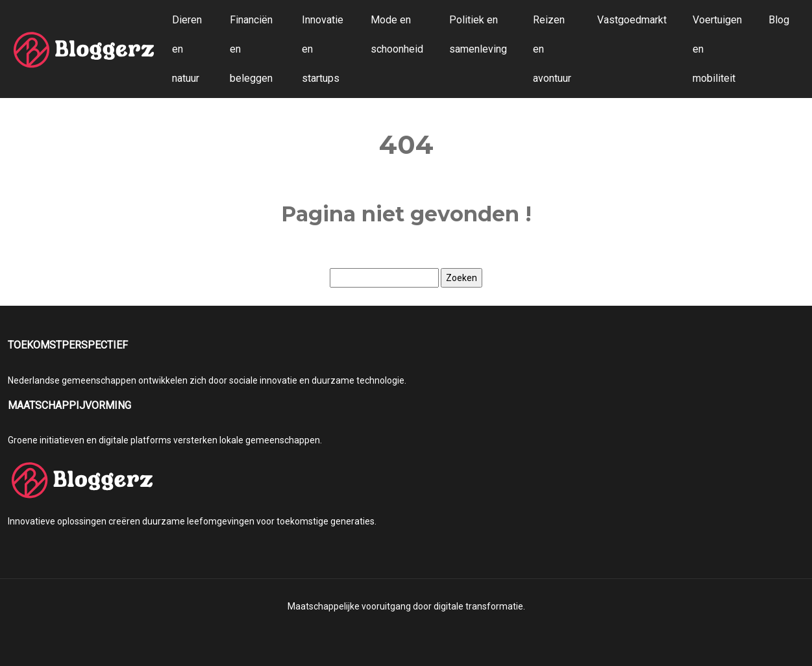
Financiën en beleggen (251, 49)
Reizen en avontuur (552, 49)
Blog (779, 20)
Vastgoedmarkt (632, 20)
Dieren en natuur (187, 49)
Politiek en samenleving (478, 34)
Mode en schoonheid (397, 34)
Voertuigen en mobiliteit (717, 49)
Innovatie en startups (323, 49)
